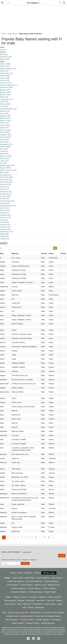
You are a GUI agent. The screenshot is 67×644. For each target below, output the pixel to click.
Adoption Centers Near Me (18, 613)
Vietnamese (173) (7, 232)
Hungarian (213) (6, 144)
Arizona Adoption (43, 578)
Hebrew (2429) (6, 137)
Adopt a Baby (29, 578)
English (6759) (5, 118)
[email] (11, 563)
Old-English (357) (6, 177)
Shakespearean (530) (8, 206)
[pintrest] (39, 639)
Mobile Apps (49, 573)
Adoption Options (26, 616)
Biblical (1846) (5, 95)
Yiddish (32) (4, 236)
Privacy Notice (46, 632)
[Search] (61, 3)
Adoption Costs (40, 585)
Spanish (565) (5, 210)
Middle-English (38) (7, 165)
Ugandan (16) (5, 225)
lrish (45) (3, 163)
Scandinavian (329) (7, 201)
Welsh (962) (4, 234)
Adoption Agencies (48, 623)
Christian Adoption (49, 588)
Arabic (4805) (5, 76)
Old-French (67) (6, 180)
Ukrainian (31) (5, 227)
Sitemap (37, 573)
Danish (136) (5, 111)
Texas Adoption (13, 585)
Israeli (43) (4, 151)
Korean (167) (5, 158)
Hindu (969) (4, 142)
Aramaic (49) (5, 78)
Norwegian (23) (6, 175)
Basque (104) (5, 90)
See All (62, 556)
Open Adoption (57, 578)
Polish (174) (4, 189)
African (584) (5, 66)
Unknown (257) (6, 229)
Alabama (16, 597)
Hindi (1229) (5, 140)
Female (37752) (6, 57)
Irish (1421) (4, 149)
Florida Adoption (26, 585)
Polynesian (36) (6, 192)
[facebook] (29, 639)
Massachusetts (10, 600)
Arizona (24, 597)
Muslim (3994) (5, 168)
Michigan (21, 600)
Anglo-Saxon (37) (6, 73)
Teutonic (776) (5, 218)
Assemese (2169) (6, 87)
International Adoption (18, 592)
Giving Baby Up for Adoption (53, 613)
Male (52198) (5, 59)
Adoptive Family (54, 585)
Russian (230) (5, 196)
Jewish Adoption (18, 623)
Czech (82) (4, 106)
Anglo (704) (4, 71)
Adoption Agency (34, 588)
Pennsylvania (37, 604)
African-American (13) (8, 69)
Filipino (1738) (5, 121)
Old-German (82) (6, 182)
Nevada (59, 600)
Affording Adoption (35, 592)
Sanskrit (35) (5, 199)
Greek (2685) (5, 132)
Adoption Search (50, 592)
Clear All (3, 50)
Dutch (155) (4, 114)
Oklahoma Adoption (51, 581)
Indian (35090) (5, 147)
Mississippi (30, 600)
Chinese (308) (5, 104)
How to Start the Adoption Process (48, 616)
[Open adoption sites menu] (9, 3)
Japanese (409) (6, 156)
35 (49, 537)
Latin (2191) (4, 161)
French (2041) (5, 125)
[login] (64, 3)
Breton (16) (4, 97)
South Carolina (50, 604)
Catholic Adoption (42, 620)
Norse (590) (4, 173)
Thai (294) (4, 220)
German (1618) (6, 130)
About (13, 573)
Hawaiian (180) (6, 135)
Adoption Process (32, 623)
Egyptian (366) (5, 116)
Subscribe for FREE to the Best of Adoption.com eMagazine (19, 560)
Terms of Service (35, 632)
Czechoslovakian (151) (8, 109)
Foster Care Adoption (16, 581)
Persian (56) (5, 187)
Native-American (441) (8, 170)
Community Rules (60, 632)
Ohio (19, 604)
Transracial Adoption (18, 588)
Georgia (57, 597)
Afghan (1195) (5, 64)
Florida (50, 597)
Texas (60, 604)
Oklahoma (27, 604)
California (42, 597)
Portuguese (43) (6, 194)
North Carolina (10, 604)
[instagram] (34, 639)
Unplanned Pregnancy (34, 581)
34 (44, 537)
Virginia (31, 608)
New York (51, 600)
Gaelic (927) (5, 128)
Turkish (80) (4, 222)
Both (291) (4, 54)
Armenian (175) (6, 83)
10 (36, 537)
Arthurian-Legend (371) (9, 85)
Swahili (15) (4, 213)
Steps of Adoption (12, 620)
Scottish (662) (5, 203)
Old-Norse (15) (6, 184)
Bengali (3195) (5, 92)
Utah (24, 608)
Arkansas (33, 597)
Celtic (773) (4, 102)
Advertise (28, 573)
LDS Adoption (56, 620)
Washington (40, 608)
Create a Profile (27, 552)
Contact (20, 573)
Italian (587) (4, 154)
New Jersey (41, 600)
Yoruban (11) (5, 239)
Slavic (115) (4, 208)
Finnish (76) (4, 123)
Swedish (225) (5, 215)
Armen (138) (5, 80)
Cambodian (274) (6, 99)
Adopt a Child (17, 578)
